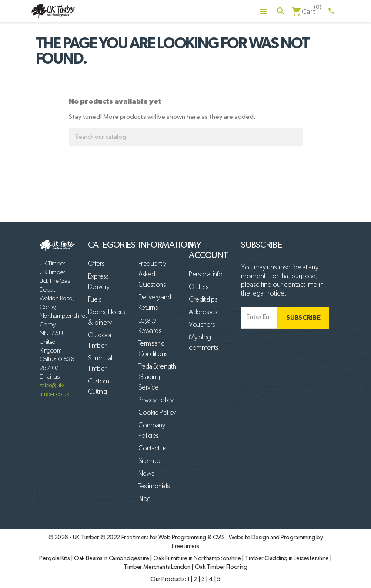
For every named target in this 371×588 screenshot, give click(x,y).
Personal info (206, 275)
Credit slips (203, 300)
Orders (198, 287)
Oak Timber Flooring (221, 567)
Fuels (95, 300)
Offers (96, 264)
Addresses (203, 312)
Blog (145, 499)
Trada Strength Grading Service (157, 377)
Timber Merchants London (157, 567)
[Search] (186, 137)
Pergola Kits (55, 558)
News (146, 474)
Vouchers (202, 325)
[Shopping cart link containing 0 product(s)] (303, 12)
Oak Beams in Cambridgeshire (112, 558)
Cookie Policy (157, 413)
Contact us (152, 449)
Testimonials (154, 487)
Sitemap (149, 461)
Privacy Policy (156, 400)
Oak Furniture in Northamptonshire (197, 558)
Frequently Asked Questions (152, 275)
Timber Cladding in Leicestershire (287, 558)
